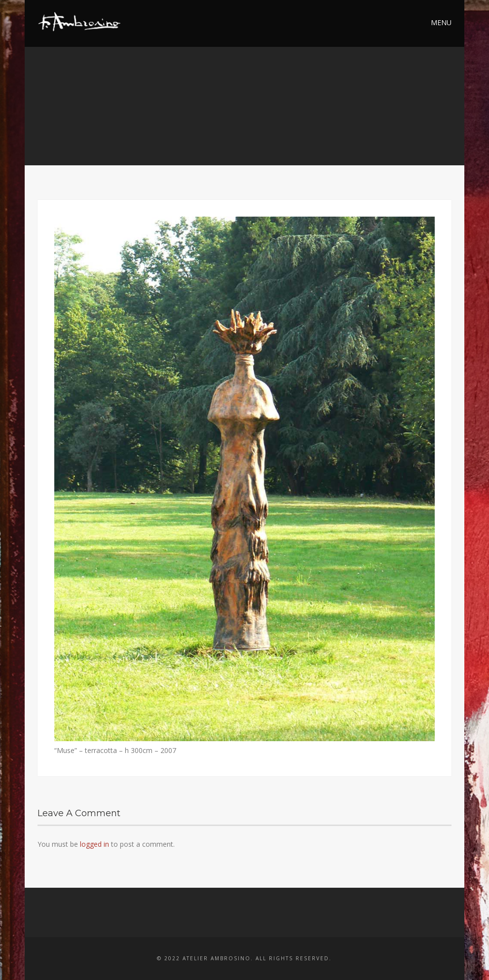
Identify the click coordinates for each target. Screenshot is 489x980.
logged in (94, 844)
